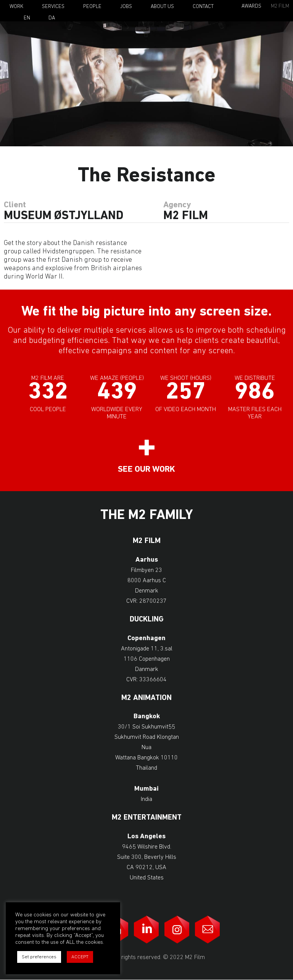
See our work (146, 470)
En (27, 18)
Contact (203, 7)
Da (52, 18)
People (92, 7)
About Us (162, 7)
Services (53, 7)
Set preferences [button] (39, 957)
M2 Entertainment (147, 818)
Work (16, 7)
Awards (251, 6)
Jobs (126, 7)
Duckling (147, 620)
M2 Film (280, 6)
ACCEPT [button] (80, 957)
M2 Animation (146, 698)
